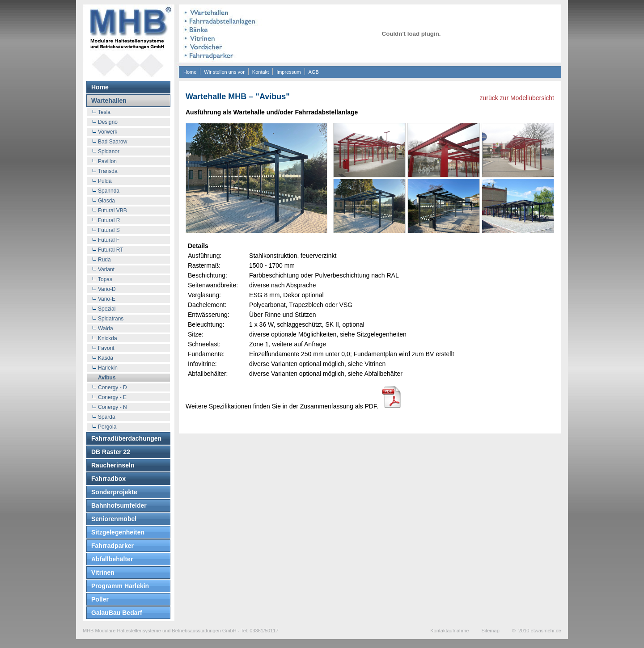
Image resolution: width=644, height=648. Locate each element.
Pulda (105, 181)
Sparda (107, 417)
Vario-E (107, 299)
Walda (106, 328)
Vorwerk (108, 132)
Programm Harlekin (120, 586)
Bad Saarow (112, 142)
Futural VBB (112, 210)
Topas (105, 279)
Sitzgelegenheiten (118, 532)
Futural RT (110, 250)
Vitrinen (103, 572)
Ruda (104, 260)
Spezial (107, 309)
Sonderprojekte (114, 492)
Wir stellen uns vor (224, 72)
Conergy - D (112, 387)
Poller (100, 599)
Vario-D (107, 289)
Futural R (109, 220)
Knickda (108, 338)
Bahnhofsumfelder (119, 505)
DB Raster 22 (111, 452)
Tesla (104, 112)
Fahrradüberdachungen (126, 438)
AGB (314, 72)
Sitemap (490, 631)
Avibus (107, 378)
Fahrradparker (112, 546)
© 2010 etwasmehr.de (537, 631)
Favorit (106, 348)
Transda (108, 171)
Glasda (106, 201)
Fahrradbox (108, 479)
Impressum (288, 72)
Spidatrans (111, 319)
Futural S (109, 230)
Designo (108, 122)
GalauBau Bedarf (117, 613)
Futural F (109, 240)
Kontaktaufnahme (449, 631)
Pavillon (107, 161)
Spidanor (109, 151)
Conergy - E (112, 397)
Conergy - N (112, 407)
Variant (106, 269)
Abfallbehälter (112, 559)
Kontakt (261, 72)
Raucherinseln (113, 465)
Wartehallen (109, 101)
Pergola (107, 427)
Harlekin (108, 368)
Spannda (109, 191)
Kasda (106, 358)
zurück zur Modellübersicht (517, 98)
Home (190, 72)
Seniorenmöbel (114, 519)
